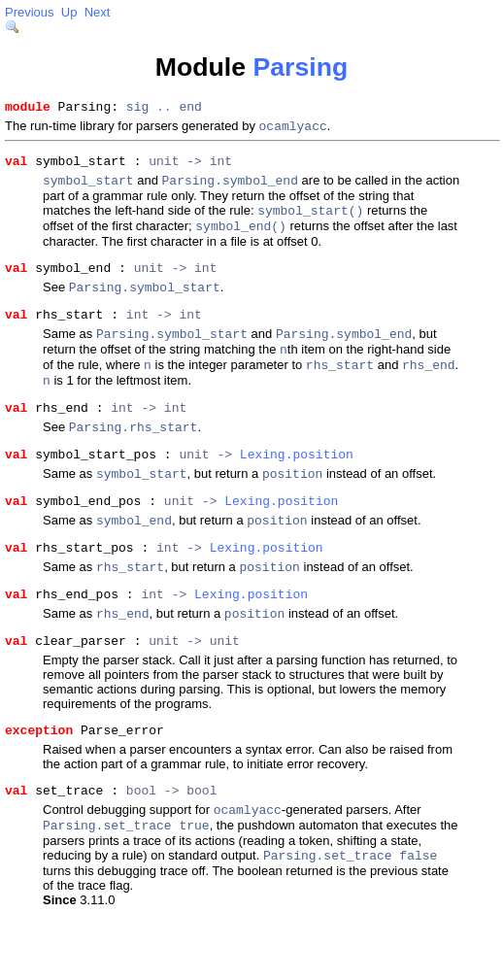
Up (69, 12)
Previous (30, 12)
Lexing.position (297, 490)
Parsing (300, 67)
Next (98, 12)
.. (164, 109)
